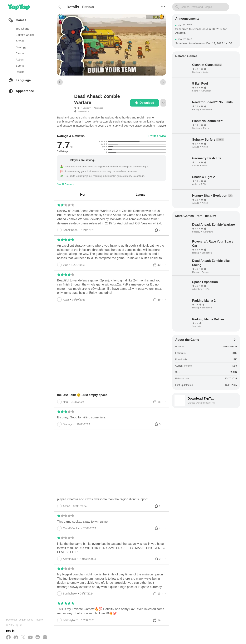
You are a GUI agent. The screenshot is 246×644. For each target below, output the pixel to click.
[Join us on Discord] (16, 637)
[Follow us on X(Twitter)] (23, 638)
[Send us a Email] (45, 637)
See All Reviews (65, 184)
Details (73, 7)
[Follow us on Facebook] (8, 638)
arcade (20, 41)
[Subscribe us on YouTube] (30, 637)
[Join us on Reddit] (38, 637)
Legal (22, 620)
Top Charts (23, 29)
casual (20, 53)
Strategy (87, 108)
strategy (21, 47)
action (20, 60)
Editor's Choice (25, 35)
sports (20, 66)
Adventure (98, 108)
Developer (12, 620)
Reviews (88, 7)
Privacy (39, 620)
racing (20, 72)
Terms (30, 620)
